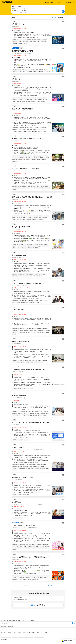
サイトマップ (15, 637)
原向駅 (19, 632)
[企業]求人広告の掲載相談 (39, 637)
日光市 (14, 632)
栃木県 (10, 632)
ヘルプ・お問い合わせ (6, 637)
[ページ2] (35, 586)
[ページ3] (38, 586)
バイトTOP (4, 632)
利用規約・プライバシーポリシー (25, 637)
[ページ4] (41, 586)
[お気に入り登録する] (63, 21)
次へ (49, 586)
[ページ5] (44, 586)
